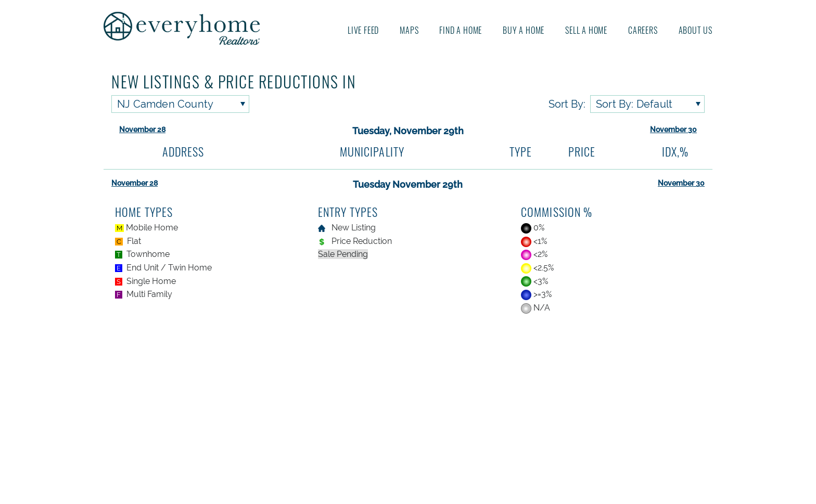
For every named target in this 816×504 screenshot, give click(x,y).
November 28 (142, 130)
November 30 (673, 130)
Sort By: (567, 104)
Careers (643, 30)
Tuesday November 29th (408, 184)
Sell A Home (586, 30)
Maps (409, 30)
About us (696, 30)
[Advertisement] (408, 410)
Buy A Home (524, 30)
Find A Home (461, 30)
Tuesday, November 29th (408, 131)
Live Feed (363, 30)
